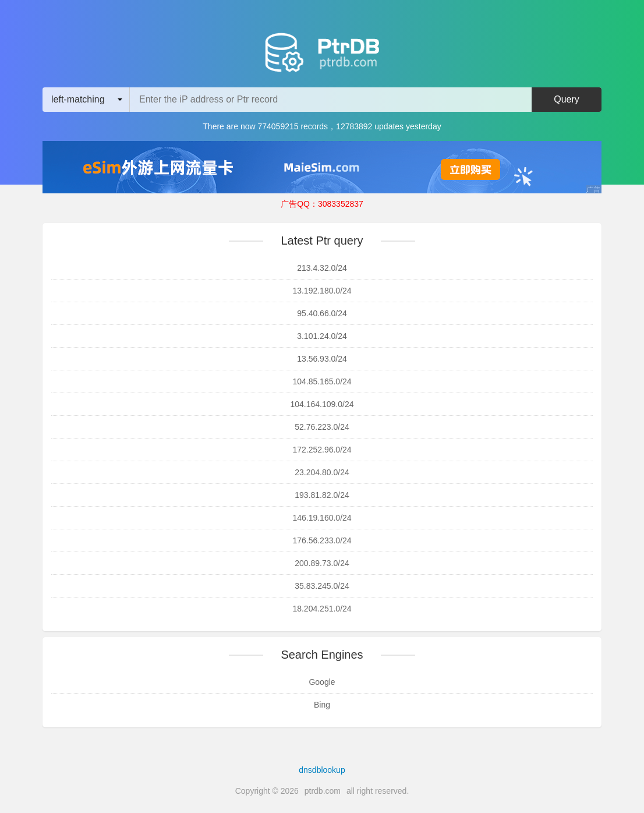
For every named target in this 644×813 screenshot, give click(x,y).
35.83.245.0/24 (322, 586)
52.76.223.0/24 (322, 427)
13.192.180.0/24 (322, 291)
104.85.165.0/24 (322, 381)
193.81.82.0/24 (322, 495)
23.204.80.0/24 (322, 472)
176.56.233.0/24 (322, 540)
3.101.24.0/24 (322, 336)
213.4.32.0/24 (322, 268)
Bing (322, 705)
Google (322, 682)
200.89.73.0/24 (322, 563)
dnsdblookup (322, 770)
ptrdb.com (323, 791)
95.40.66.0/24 (322, 313)
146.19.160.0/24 (322, 518)
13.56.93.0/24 (322, 359)
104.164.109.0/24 (322, 404)
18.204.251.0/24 (322, 609)
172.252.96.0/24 (322, 450)
